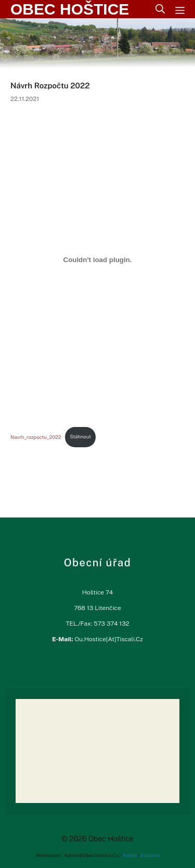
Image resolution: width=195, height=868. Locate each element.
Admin (130, 855)
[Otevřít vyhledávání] (160, 9)
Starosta (150, 855)
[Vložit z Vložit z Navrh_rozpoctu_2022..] (97, 260)
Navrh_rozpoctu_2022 (36, 437)
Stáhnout (80, 437)
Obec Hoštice (70, 9)
